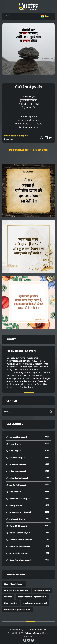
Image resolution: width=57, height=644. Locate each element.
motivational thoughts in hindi (32, 597)
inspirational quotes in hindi (17, 610)
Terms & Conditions (38, 630)
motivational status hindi (35, 603)
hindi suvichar (11, 603)
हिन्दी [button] (46, 16)
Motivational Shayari (16, 136)
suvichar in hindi (42, 590)
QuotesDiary (33, 633)
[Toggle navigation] (7, 17)
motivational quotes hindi (16, 590)
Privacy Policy (16, 630)
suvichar (8, 597)
